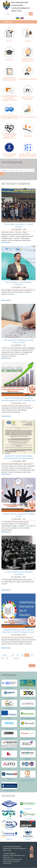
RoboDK (9, 779)
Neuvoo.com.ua (9, 729)
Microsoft (28, 729)
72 (29, 170)
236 (23, 655)
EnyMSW (9, 809)
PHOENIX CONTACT (9, 739)
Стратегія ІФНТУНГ (28, 117)
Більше (32, 666)
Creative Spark (28, 829)
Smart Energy (28, 749)
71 (25, 170)
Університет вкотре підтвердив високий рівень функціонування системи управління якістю (18, 458)
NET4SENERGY (28, 809)
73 (33, 170)
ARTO (9, 769)
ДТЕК (28, 698)
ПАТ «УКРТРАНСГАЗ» (28, 708)
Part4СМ (9, 819)
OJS (28, 769)
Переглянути (6, 242)
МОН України (9, 688)
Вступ (9, 41)
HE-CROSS (28, 839)
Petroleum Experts (9, 791)
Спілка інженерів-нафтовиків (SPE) (9, 117)
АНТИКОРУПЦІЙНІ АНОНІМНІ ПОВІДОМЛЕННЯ (9, 98)
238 (32, 655)
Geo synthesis (9, 708)
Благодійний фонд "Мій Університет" (9, 136)
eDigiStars (9, 839)
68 (13, 170)
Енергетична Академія (28, 98)
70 (21, 170)
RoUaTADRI (9, 829)
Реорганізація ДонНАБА (9, 155)
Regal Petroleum (9, 759)
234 (13, 655)
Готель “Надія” (9, 749)
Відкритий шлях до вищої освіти (28, 155)
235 (18, 655)
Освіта (9, 60)
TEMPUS (9, 718)
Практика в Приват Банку (28, 718)
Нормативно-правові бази (9, 79)
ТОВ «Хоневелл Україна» (28, 739)
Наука (28, 41)
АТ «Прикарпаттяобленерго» (28, 780)
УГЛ (28, 688)
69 (17, 170)
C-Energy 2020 (28, 819)
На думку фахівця (28, 79)
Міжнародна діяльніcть (28, 60)
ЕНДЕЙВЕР (28, 759)
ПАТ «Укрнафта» (9, 698)
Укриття (28, 136)
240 (7, 658)
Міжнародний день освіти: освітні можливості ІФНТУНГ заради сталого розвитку (19, 632)
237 (27, 655)
